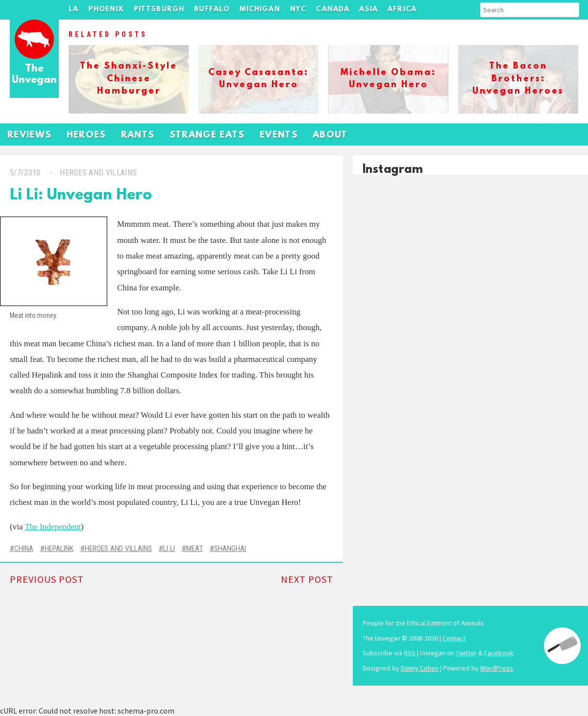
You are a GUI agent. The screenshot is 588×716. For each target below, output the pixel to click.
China (24, 549)
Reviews (30, 135)
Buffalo (212, 10)
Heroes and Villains (98, 173)
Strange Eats (207, 135)
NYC (298, 10)
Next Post (307, 579)
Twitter (466, 653)
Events (279, 135)
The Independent (53, 527)
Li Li (169, 549)
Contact (454, 638)
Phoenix (106, 10)
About (330, 135)
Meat (195, 549)
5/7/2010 (25, 173)
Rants (138, 135)
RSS (410, 653)
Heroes (86, 135)
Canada (333, 10)
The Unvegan (34, 75)
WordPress (497, 668)
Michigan (260, 10)
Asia (368, 10)
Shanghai (230, 549)
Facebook (499, 653)
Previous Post (47, 579)
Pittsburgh (159, 10)
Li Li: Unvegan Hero (81, 196)
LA (73, 10)
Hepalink (59, 549)
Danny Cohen (420, 668)
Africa (402, 10)
